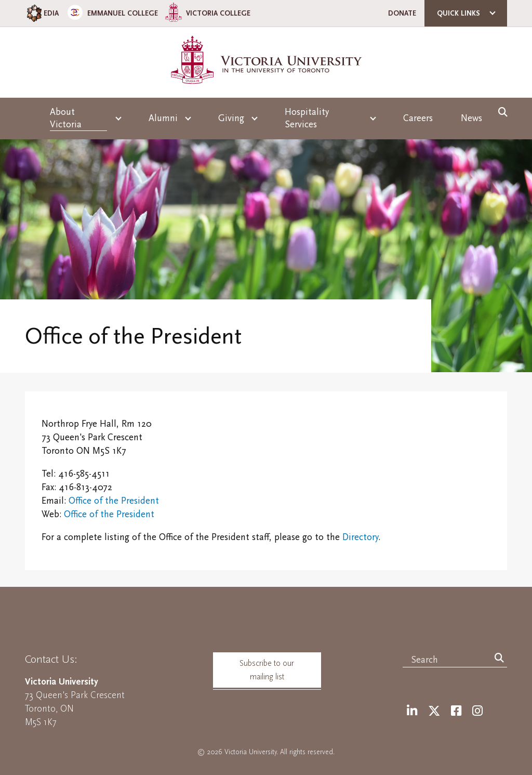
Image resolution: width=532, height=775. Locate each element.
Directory (360, 537)
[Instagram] (477, 711)
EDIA (42, 13)
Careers (418, 118)
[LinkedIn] (412, 711)
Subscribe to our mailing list (267, 670)
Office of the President (114, 501)
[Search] (499, 659)
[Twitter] (434, 711)
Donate (402, 13)
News (471, 118)
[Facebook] (456, 711)
